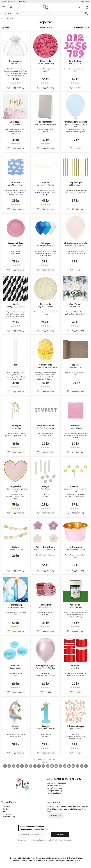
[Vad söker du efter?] (45, 13)
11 (52, 766)
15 (69, 766)
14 (65, 766)
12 (56, 766)
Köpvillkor (6, 807)
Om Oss (6, 809)
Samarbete (7, 814)
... (82, 766)
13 (60, 766)
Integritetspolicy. (66, 840)
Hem (3, 18)
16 (73, 766)
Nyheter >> (22, 2)
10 (48, 766)
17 (77, 766)
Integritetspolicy (9, 817)
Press (5, 812)
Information (85, 2)
